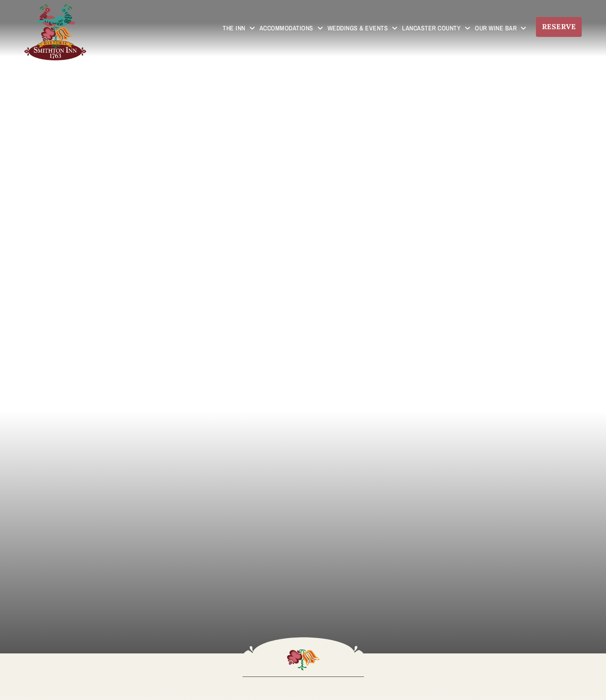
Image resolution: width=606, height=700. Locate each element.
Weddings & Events (363, 28)
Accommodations (291, 28)
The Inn (239, 28)
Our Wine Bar (501, 28)
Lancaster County (436, 28)
